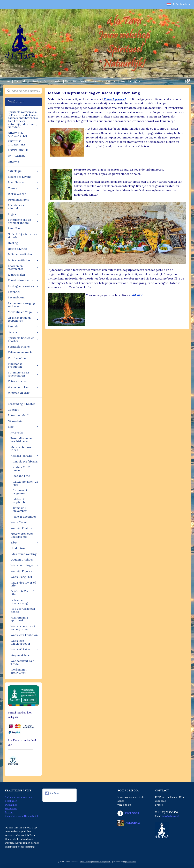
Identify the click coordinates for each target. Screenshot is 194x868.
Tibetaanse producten (23, 365)
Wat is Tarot (19, 522)
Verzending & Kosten (28, 81)
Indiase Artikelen (23, 260)
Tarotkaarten (17, 358)
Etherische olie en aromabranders (23, 221)
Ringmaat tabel (20, 655)
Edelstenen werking (24, 554)
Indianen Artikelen (20, 254)
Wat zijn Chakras (22, 528)
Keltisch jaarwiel (25, 456)
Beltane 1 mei (22, 476)
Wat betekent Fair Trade (22, 662)
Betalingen (11, 801)
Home (7, 81)
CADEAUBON (17, 156)
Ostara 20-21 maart (22, 469)
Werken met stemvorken (19, 671)
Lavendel (14, 292)
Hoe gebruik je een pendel (23, 610)
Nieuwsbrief (16, 421)
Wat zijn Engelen (22, 571)
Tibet (25, 542)
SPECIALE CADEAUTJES (17, 143)
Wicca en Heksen (23, 387)
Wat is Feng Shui (21, 577)
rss (89, 862)
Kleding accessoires (23, 286)
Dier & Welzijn (17, 194)
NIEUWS (14, 161)
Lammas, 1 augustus (20, 492)
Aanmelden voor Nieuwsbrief (21, 816)
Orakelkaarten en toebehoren (23, 319)
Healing (13, 243)
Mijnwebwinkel (130, 862)
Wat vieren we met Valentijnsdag (23, 628)
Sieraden (23, 332)
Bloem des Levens (23, 177)
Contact (112, 81)
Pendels (23, 326)
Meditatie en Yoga (23, 312)
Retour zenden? (18, 415)
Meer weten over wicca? (22, 448)
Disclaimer (11, 805)
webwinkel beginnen (101, 862)
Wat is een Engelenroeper (20, 642)
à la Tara (52, 793)
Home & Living (23, 249)
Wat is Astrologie (25, 565)
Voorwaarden (53, 81)
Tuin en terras (17, 381)
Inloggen (134, 81)
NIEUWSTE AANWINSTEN (17, 134)
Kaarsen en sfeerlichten (23, 267)
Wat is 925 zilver (25, 649)
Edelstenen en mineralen (23, 207)
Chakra (23, 188)
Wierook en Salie (23, 393)
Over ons (98, 81)
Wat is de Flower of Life (23, 584)
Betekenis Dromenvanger (21, 601)
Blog (123, 81)
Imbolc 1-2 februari (26, 461)
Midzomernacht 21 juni (26, 483)
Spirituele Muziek (19, 347)
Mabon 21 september (20, 501)
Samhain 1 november (20, 509)
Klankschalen (23, 275)
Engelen (23, 214)
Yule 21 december (25, 517)
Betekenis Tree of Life (22, 593)
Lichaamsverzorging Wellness (21, 305)
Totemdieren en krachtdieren (23, 374)
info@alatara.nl (171, 816)
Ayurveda (17, 432)
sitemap (83, 862)
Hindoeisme (18, 548)
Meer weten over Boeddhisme (22, 535)
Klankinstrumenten (23, 280)
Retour (9, 812)
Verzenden (11, 808)
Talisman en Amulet (21, 352)
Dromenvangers (23, 200)
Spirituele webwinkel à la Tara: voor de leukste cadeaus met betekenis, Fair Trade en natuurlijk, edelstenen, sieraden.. (23, 119)
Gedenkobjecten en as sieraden (22, 236)
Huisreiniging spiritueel (19, 619)
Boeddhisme (23, 182)
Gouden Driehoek (22, 560)
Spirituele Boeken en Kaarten (23, 339)
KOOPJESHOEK (18, 150)
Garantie (71, 81)
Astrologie (23, 171)
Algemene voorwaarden (18, 797)
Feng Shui (14, 228)
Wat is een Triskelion (24, 635)
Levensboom (16, 297)
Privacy (84, 81)
